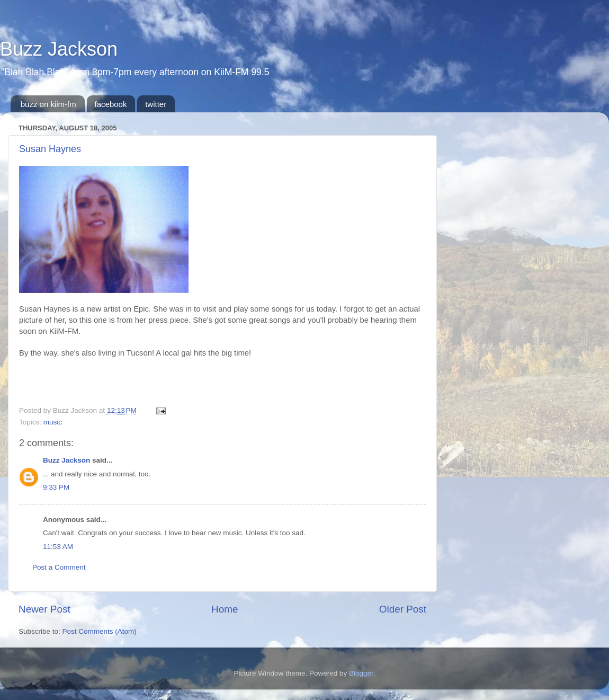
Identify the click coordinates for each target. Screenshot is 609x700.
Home (225, 609)
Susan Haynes (50, 149)
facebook (111, 104)
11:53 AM (58, 547)
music (53, 422)
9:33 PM (56, 487)
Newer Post (44, 609)
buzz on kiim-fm (48, 104)
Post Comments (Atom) (100, 631)
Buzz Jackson (59, 49)
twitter (156, 104)
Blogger (361, 673)
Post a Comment (59, 567)
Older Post (403, 609)
